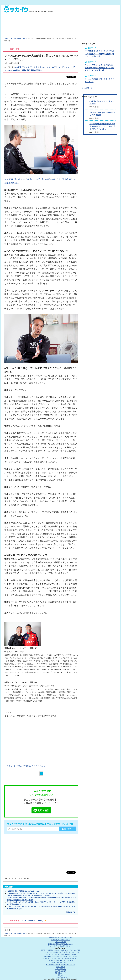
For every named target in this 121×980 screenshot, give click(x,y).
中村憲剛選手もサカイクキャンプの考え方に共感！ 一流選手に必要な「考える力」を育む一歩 (100, 54)
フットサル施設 (60, 963)
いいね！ (60, 942)
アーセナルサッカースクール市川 (44, 67)
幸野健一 (18, 70)
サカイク (7, 39)
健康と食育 (22, 39)
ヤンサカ (61, 965)
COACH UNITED (60, 950)
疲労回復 (38, 70)
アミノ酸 (26, 67)
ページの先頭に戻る (61, 977)
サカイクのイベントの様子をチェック (61, 946)
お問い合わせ (61, 967)
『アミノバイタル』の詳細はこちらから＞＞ (25, 766)
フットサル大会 (60, 961)
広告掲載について (61, 973)
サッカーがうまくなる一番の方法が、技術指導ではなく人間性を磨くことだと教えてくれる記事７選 (100, 68)
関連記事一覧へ (71, 912)
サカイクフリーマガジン (60, 954)
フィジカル (9, 70)
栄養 (24, 70)
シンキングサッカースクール (61, 958)
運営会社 (61, 975)
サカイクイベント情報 (61, 952)
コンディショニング (66, 67)
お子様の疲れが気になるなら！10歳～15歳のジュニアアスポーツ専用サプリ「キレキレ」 (102, 126)
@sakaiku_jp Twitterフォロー (60, 940)
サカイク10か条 (60, 969)
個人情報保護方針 (61, 971)
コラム (14, 39)
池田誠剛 (30, 70)
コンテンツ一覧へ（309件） (32, 921)
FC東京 (18, 67)
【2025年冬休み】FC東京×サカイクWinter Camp (23, 891)
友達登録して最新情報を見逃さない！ (61, 944)
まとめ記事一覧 (87, 88)
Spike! (60, 956)
